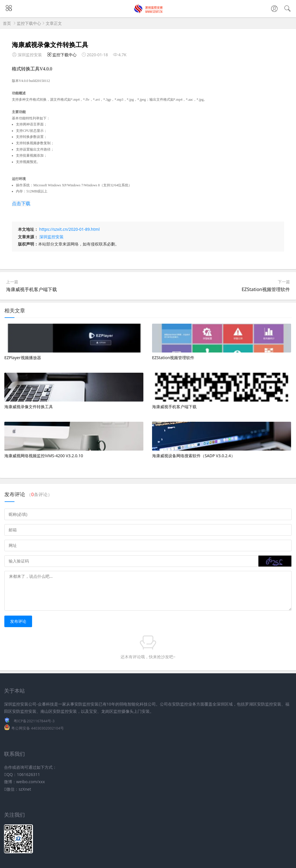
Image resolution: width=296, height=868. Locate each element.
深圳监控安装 (51, 237)
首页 (7, 23)
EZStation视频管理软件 (266, 289)
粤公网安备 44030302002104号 (38, 728)
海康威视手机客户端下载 (32, 289)
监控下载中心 (29, 23)
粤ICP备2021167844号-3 (34, 721)
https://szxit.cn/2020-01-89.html (70, 229)
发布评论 (18, 621)
